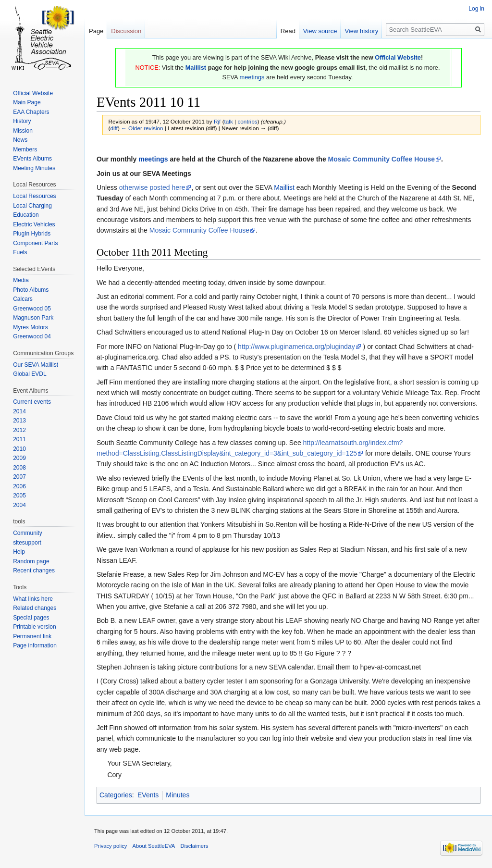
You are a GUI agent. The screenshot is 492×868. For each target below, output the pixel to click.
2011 (19, 439)
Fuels (20, 252)
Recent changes (34, 570)
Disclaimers (195, 846)
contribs (247, 121)
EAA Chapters (31, 112)
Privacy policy (111, 846)
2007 (19, 477)
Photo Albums (31, 290)
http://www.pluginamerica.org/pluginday (296, 347)
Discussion (126, 31)
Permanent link (32, 636)
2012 (19, 430)
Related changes (35, 608)
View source (320, 31)
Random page (31, 561)
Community (28, 533)
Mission (23, 131)
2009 (19, 458)
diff (114, 128)
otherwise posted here (152, 187)
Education (26, 215)
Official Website (398, 57)
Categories (116, 795)
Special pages (31, 618)
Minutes (178, 795)
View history (361, 31)
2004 (19, 505)
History (22, 121)
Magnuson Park (33, 318)
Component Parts (35, 243)
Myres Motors (31, 327)
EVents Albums (32, 159)
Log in (476, 9)
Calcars (23, 299)
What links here (33, 599)
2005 (19, 496)
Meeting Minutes (34, 168)
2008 (19, 468)
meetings (252, 77)
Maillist (196, 68)
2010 (19, 449)
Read (288, 31)
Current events (32, 402)
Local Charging (32, 206)
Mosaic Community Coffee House (381, 159)
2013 (19, 421)
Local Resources (34, 196)
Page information (35, 645)
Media (21, 280)
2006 (19, 486)
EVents (148, 795)
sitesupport (27, 543)
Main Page (27, 102)
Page (96, 31)
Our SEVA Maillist (36, 365)
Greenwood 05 (32, 309)
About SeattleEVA (154, 846)
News (20, 140)
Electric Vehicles (34, 224)
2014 (19, 411)
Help (19, 552)
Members (25, 149)
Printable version (34, 627)
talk (229, 121)
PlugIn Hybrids (32, 234)
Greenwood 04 (32, 336)
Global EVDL (30, 374)
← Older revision (142, 128)
